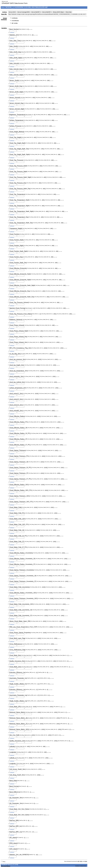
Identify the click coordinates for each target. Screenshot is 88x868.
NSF (79, 861)
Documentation (6, 866)
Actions (5, 12)
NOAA (86, 861)
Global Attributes (4, 19)
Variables (4, 28)
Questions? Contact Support (81, 866)
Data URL (4, 14)
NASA (81, 861)
